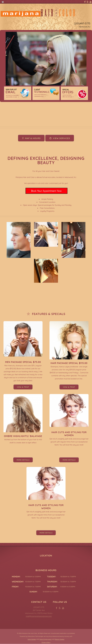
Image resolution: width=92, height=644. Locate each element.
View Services (61, 138)
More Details (23, 460)
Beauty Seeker (60, 639)
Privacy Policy (46, 642)
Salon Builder (32, 639)
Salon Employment (46, 639)
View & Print (23, 387)
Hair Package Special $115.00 (69, 363)
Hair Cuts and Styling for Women (69, 434)
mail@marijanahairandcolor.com (39, 616)
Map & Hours (33, 138)
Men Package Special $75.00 (23, 362)
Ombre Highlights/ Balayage (23, 436)
